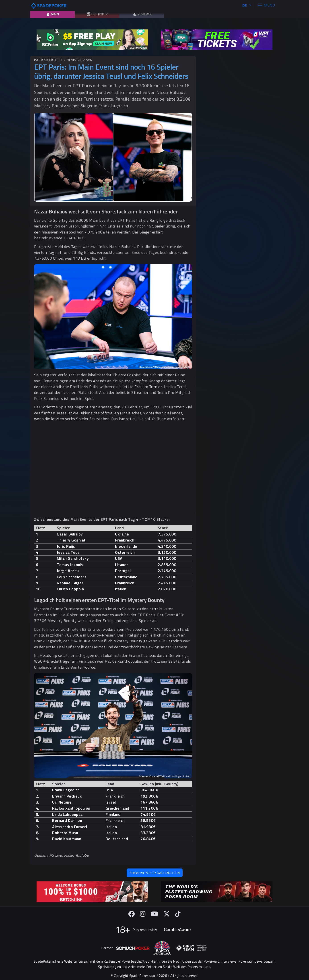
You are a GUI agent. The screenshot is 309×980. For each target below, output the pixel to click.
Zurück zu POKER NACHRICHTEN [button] (155, 873)
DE (245, 5)
